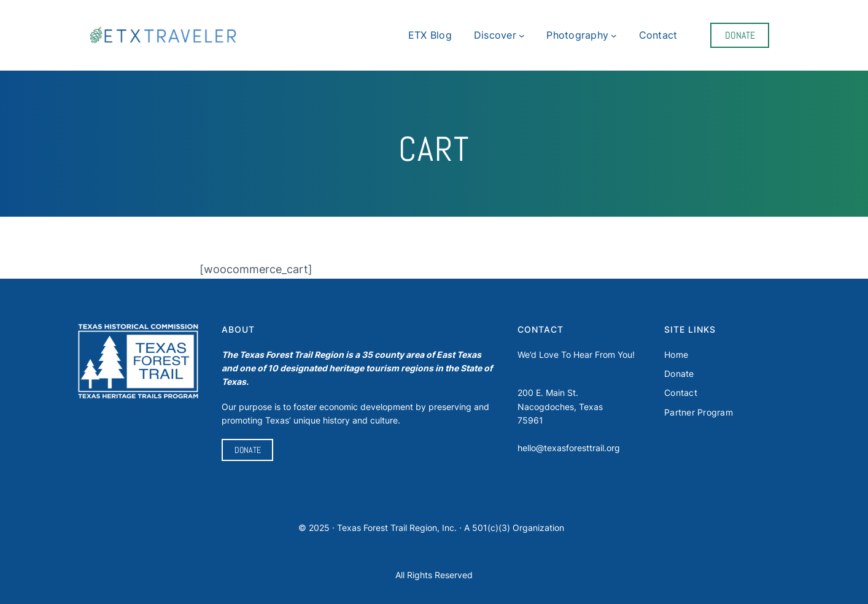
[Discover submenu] (522, 36)
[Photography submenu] (614, 36)
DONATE (740, 35)
